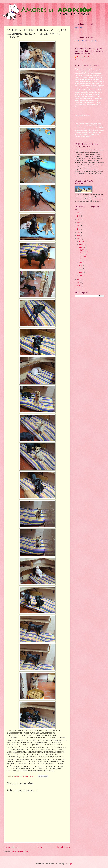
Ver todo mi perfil (80, 60)
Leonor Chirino (79, 28)
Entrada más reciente (13, 847)
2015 (79, 232)
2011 (79, 283)
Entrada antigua (64, 847)
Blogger (70, 864)
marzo (81, 272)
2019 (79, 219)
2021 (79, 213)
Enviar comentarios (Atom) (21, 852)
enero (81, 275)
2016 (79, 229)
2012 (79, 279)
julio (80, 266)
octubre (81, 245)
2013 (79, 239)
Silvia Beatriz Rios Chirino (82, 41)
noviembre (82, 241)
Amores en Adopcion (84, 57)
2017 (79, 226)
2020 (79, 216)
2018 (79, 223)
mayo (81, 269)
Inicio (39, 847)
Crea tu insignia (79, 32)
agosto (81, 262)
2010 (79, 286)
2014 (79, 235)
